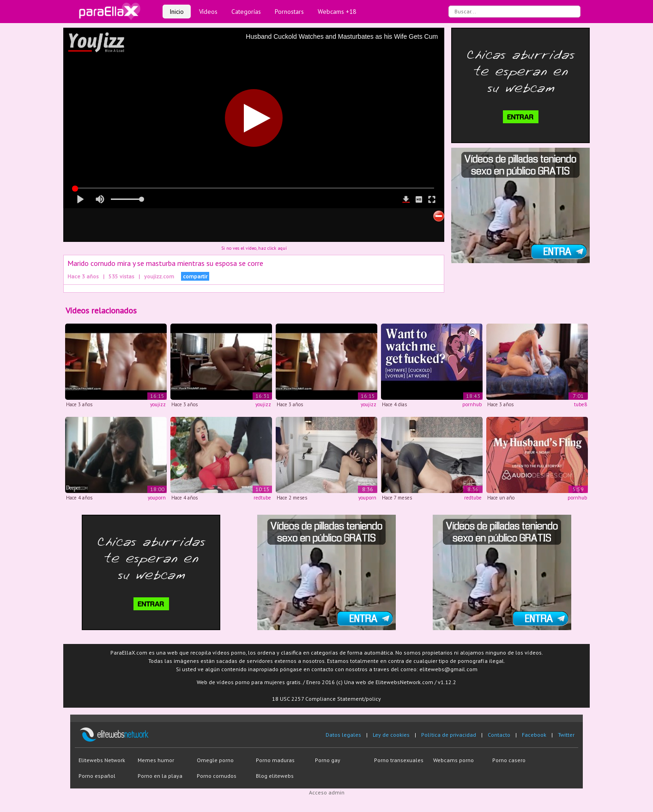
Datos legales (343, 735)
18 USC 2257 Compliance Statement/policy (326, 699)
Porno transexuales (399, 760)
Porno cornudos (217, 776)
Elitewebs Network (102, 760)
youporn (157, 498)
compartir (195, 276)
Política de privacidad (449, 735)
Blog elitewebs (275, 776)
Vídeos (208, 12)
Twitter (566, 735)
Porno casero (509, 760)
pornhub (472, 404)
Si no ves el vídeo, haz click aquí (254, 248)
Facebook (534, 735)
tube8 (580, 404)
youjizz (158, 404)
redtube (262, 498)
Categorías (246, 12)
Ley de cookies (391, 735)
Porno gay (328, 760)
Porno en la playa (160, 776)
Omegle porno (215, 760)
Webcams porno (453, 760)
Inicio (177, 12)
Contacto (499, 735)
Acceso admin (327, 792)
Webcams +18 (337, 12)
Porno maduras (275, 760)
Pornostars (289, 12)
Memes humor (156, 760)
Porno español (97, 776)
